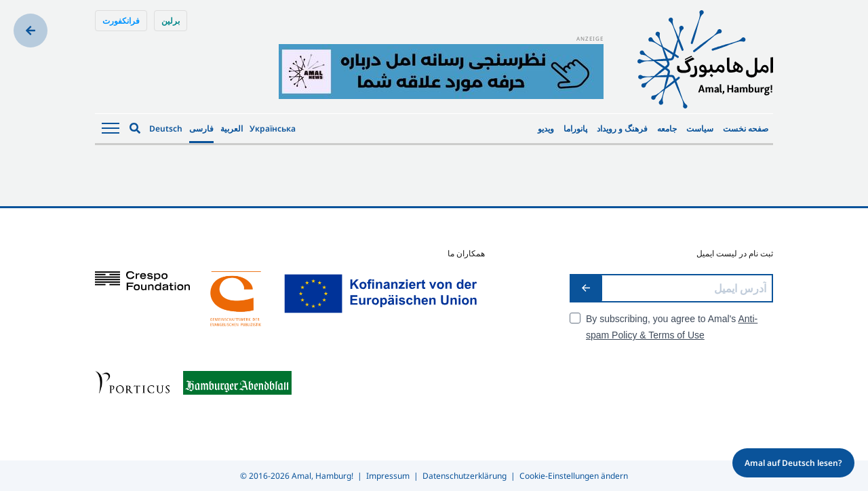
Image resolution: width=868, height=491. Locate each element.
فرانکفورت (121, 21)
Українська (273, 129)
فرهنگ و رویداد (622, 129)
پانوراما (575, 129)
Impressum (388, 476)
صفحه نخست (746, 129)
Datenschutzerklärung (465, 476)
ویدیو (546, 129)
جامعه (667, 129)
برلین (171, 21)
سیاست (700, 129)
